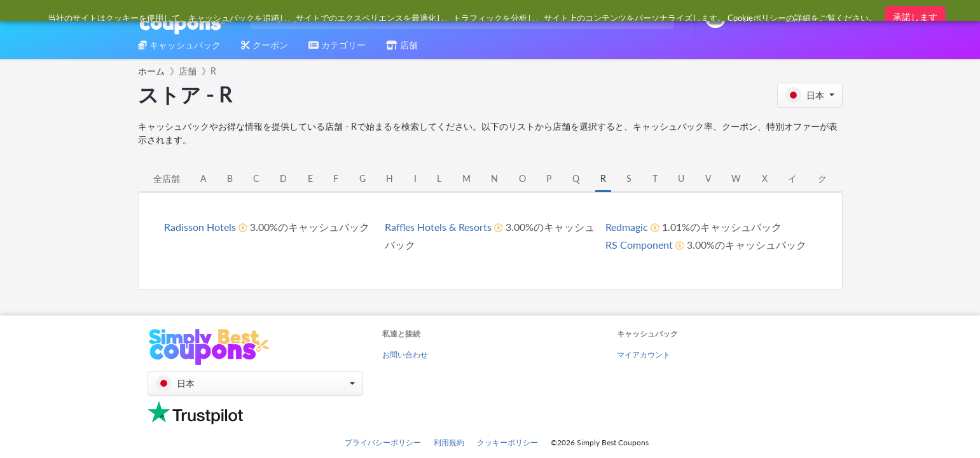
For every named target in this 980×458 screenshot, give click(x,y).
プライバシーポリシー (383, 442)
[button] (810, 95)
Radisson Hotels (200, 227)
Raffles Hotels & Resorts (438, 227)
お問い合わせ (405, 355)
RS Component (639, 245)
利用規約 (449, 442)
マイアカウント (644, 355)
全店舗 (167, 178)
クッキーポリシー (507, 442)
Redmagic (627, 227)
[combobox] (459, 18)
